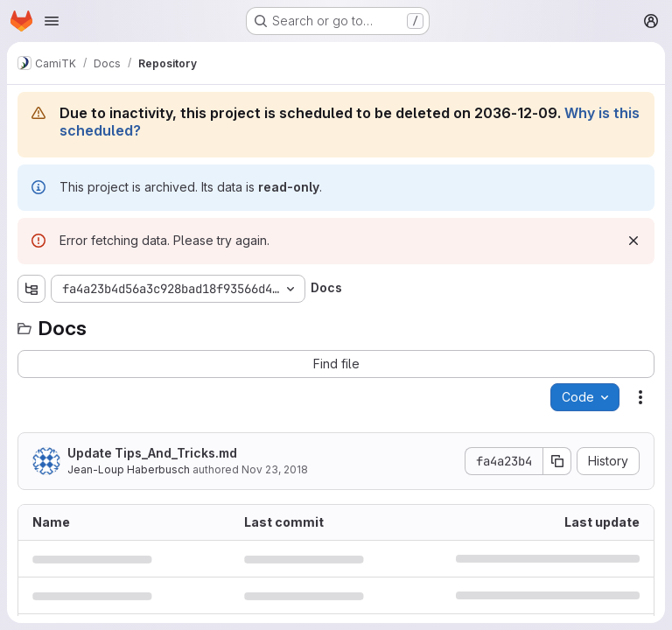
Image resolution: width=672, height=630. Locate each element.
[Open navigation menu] (52, 21)
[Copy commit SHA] (557, 461)
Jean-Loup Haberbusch (129, 469)
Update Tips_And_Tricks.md (152, 453)
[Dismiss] (633, 241)
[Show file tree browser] (31, 289)
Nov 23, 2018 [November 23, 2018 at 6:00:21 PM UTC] (275, 469)
